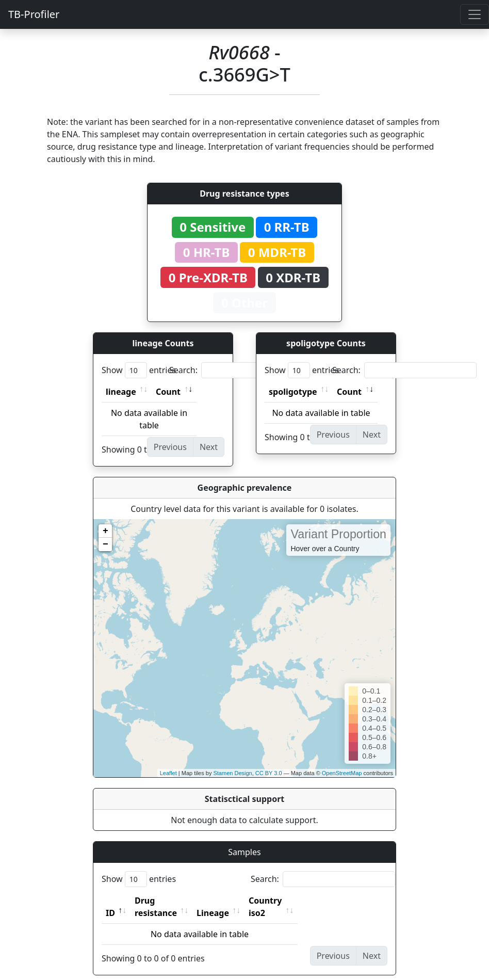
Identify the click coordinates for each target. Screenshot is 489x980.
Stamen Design (232, 773)
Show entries (139, 370)
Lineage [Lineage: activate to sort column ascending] (235, 901)
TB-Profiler (34, 14)
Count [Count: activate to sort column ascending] (168, 392)
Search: (241, 370)
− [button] (105, 544)
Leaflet (168, 773)
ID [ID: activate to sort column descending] (110, 901)
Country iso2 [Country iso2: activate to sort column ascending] (297, 901)
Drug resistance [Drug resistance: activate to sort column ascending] (167, 901)
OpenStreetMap (342, 773)
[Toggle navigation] (475, 14)
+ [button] (105, 531)
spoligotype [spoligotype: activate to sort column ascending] (293, 392)
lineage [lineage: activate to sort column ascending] (121, 392)
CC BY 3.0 (269, 773)
